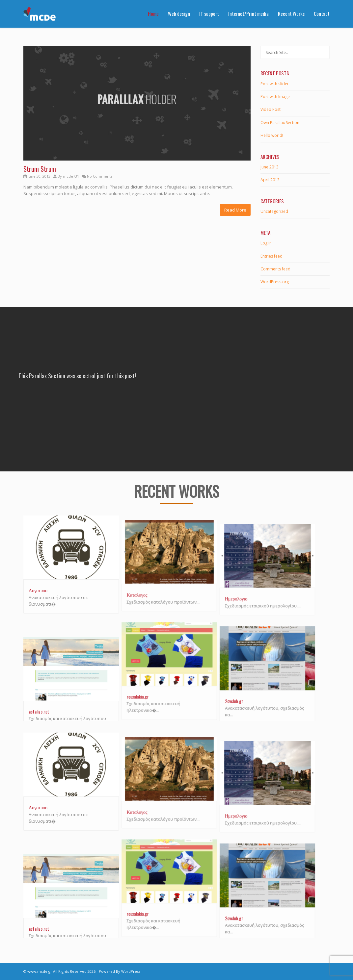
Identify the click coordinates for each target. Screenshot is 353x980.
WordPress (131, 971)
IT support (209, 13)
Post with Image (275, 97)
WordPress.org (275, 282)
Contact (322, 13)
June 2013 (270, 167)
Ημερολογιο (251, 590)
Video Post (271, 109)
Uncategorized (274, 211)
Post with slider (275, 84)
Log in (266, 243)
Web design (179, 13)
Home (153, 13)
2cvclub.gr (248, 691)
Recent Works (291, 13)
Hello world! (272, 135)
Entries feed (272, 256)
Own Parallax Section (280, 123)
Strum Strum (40, 169)
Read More (235, 210)
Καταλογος (144, 590)
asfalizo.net (39, 698)
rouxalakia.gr (145, 691)
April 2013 (270, 180)
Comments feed (275, 269)
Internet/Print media (248, 13)
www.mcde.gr (40, 971)
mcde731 (71, 176)
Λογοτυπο (38, 590)
